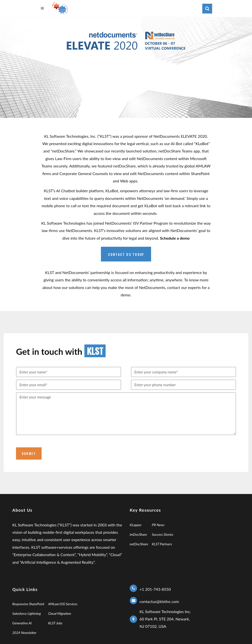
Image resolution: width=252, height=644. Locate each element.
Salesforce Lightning (27, 613)
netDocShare (63, 151)
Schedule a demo (175, 238)
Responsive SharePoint (28, 604)
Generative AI (22, 623)
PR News (158, 525)
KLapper (136, 525)
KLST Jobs (55, 623)
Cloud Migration (60, 613)
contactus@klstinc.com (159, 601)
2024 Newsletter (24, 633)
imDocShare (138, 534)
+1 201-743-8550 (155, 589)
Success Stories (163, 534)
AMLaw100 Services (63, 604)
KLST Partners (162, 544)
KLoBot (202, 144)
